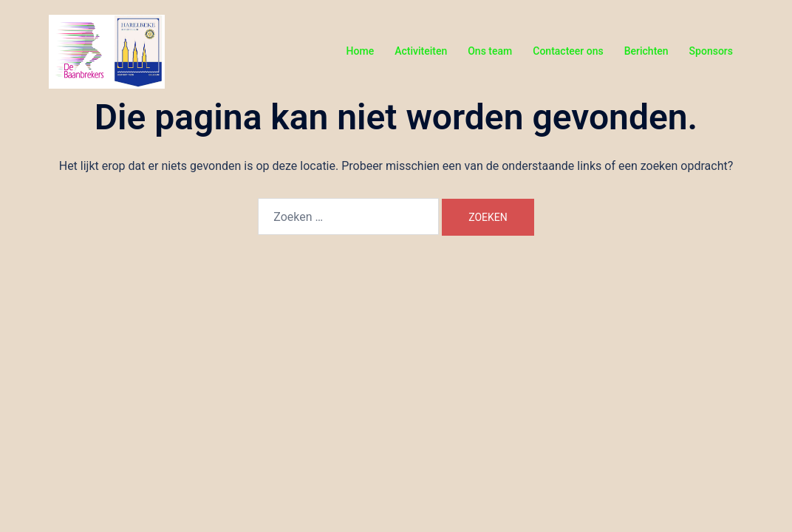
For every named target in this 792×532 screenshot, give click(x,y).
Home (361, 51)
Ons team (490, 51)
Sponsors (711, 51)
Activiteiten (421, 51)
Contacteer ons (568, 51)
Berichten (646, 51)
